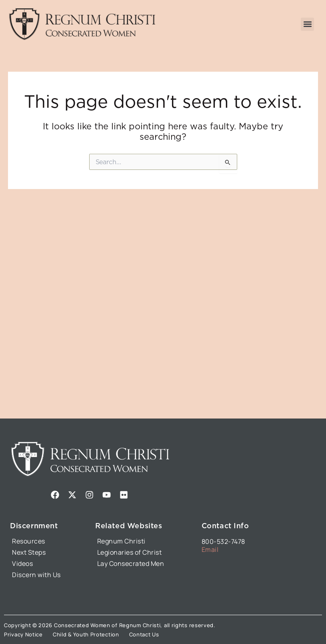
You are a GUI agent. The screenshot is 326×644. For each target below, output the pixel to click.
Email (210, 549)
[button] (307, 24)
